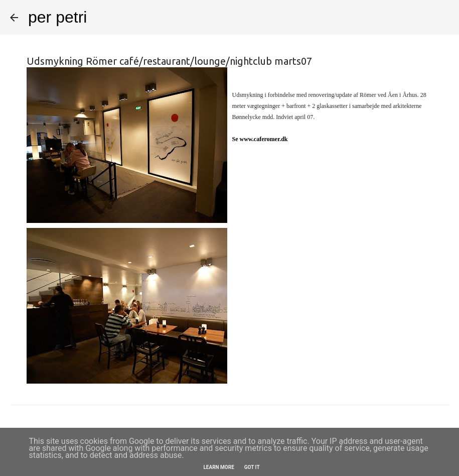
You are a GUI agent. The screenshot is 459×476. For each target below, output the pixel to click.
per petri (57, 17)
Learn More (218, 467)
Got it (252, 467)
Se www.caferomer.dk (260, 139)
